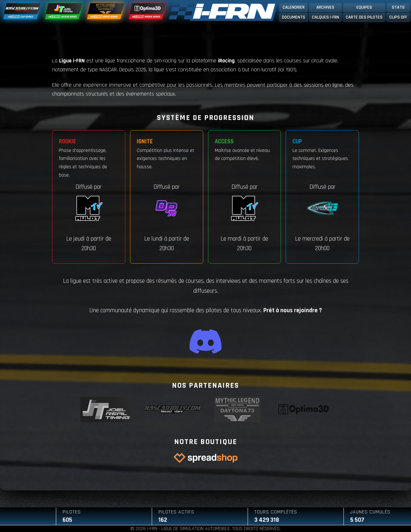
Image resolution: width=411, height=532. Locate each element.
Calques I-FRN (326, 17)
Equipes (364, 7)
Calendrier (294, 7)
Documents (294, 17)
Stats (398, 7)
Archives (325, 7)
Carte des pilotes (364, 17)
